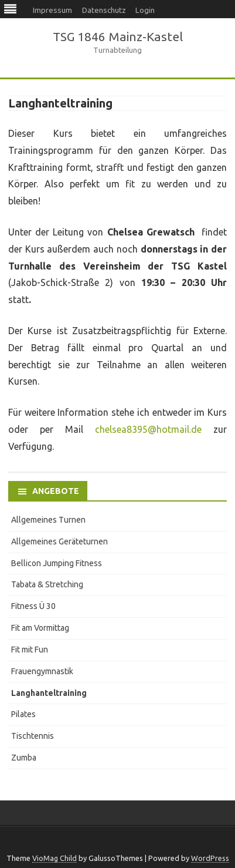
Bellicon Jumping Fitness (57, 563)
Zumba (24, 758)
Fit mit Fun (30, 650)
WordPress (210, 858)
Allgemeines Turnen (48, 520)
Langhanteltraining (49, 693)
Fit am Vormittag (40, 628)
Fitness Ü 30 (33, 606)
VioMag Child (55, 858)
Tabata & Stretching (47, 584)
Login (145, 10)
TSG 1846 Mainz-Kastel (118, 37)
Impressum (52, 10)
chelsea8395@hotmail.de (148, 429)
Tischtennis (33, 736)
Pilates (23, 714)
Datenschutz (104, 10)
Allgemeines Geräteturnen (59, 541)
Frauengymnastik (42, 671)
